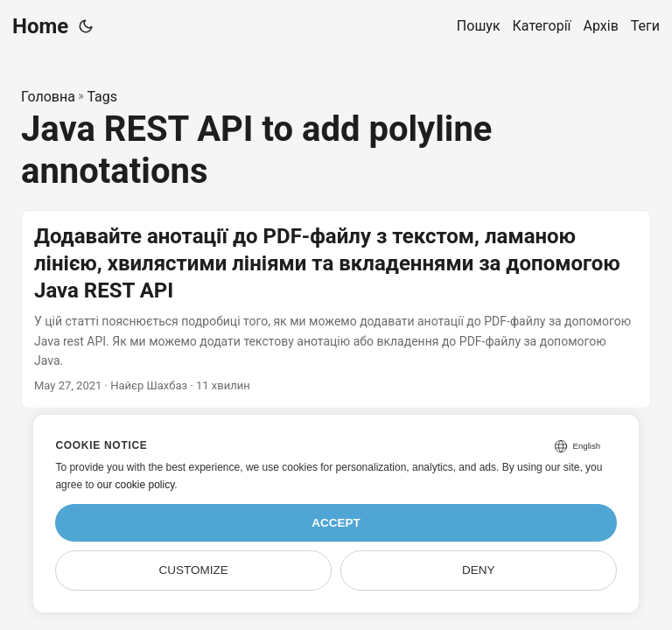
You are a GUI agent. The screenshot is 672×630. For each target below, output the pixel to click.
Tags (102, 97)
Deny (479, 570)
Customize (194, 570)
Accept (336, 523)
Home (40, 26)
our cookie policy (136, 485)
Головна (48, 97)
